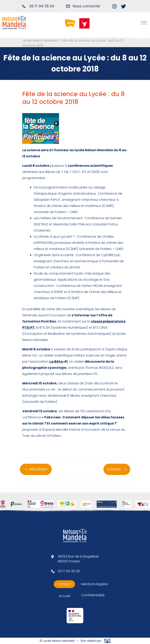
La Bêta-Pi (59, 362)
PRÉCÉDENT (37, 469)
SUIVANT (117, 469)
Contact (64, 584)
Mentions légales (95, 584)
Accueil (64, 596)
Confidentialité (93, 595)
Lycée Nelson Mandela (40, 40)
